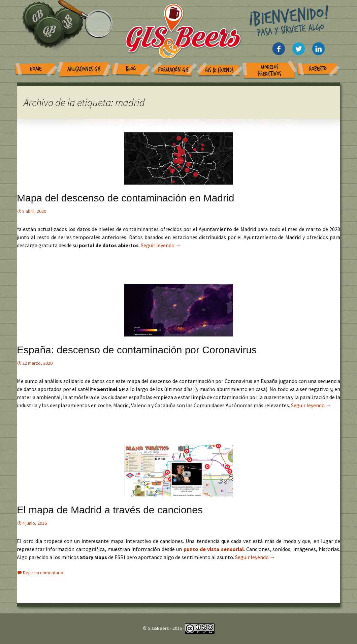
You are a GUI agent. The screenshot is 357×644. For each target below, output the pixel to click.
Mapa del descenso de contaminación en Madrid (125, 198)
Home (36, 69)
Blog (131, 69)
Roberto (318, 69)
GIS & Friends (219, 70)
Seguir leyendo (161, 245)
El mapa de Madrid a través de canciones (110, 510)
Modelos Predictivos (270, 71)
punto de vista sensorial (214, 549)
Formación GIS (173, 70)
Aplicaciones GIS (84, 69)
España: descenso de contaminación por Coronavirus (137, 350)
